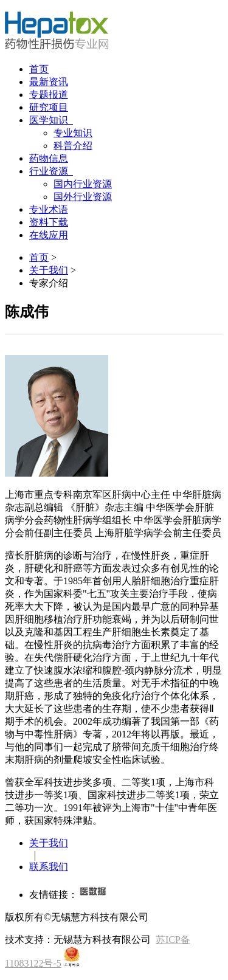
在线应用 (49, 235)
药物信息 (49, 158)
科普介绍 (73, 146)
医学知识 (51, 120)
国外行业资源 (83, 197)
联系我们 (49, 867)
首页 (39, 69)
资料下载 (49, 222)
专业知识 (73, 133)
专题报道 (49, 95)
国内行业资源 (83, 184)
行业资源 (51, 171)
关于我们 (49, 270)
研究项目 (49, 107)
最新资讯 (49, 82)
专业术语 (49, 209)
